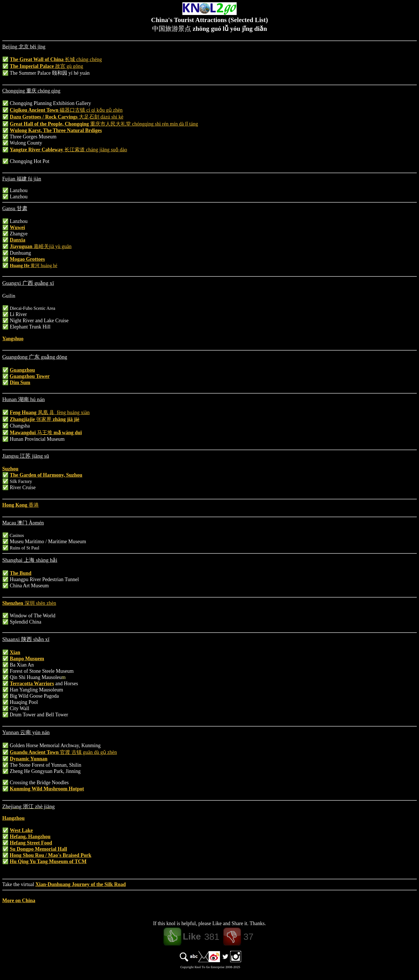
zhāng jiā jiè (65, 419)
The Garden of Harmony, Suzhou (46, 475)
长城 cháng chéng (83, 59)
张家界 (44, 419)
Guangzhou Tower (30, 376)
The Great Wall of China (37, 59)
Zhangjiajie (23, 419)
